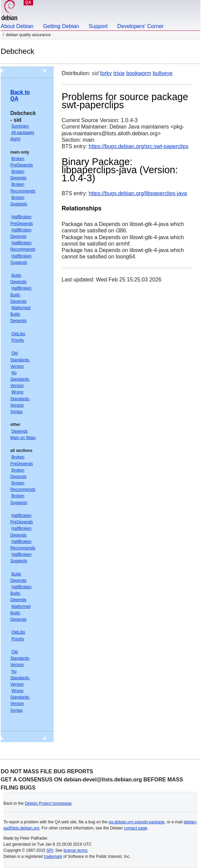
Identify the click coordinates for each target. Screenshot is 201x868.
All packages (23, 133)
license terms (76, 850)
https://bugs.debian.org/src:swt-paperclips (139, 146)
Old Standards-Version (20, 360)
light (15, 139)
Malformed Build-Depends (20, 314)
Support (98, 26)
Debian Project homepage (48, 803)
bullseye (163, 73)
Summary (20, 126)
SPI (50, 850)
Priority (18, 340)
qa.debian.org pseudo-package (137, 822)
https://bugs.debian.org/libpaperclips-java (138, 193)
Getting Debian (61, 26)
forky (106, 73)
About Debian (17, 26)
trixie (119, 73)
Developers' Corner (140, 26)
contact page (136, 828)
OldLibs (18, 334)
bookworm (139, 73)
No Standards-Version (20, 379)
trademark (53, 856)
